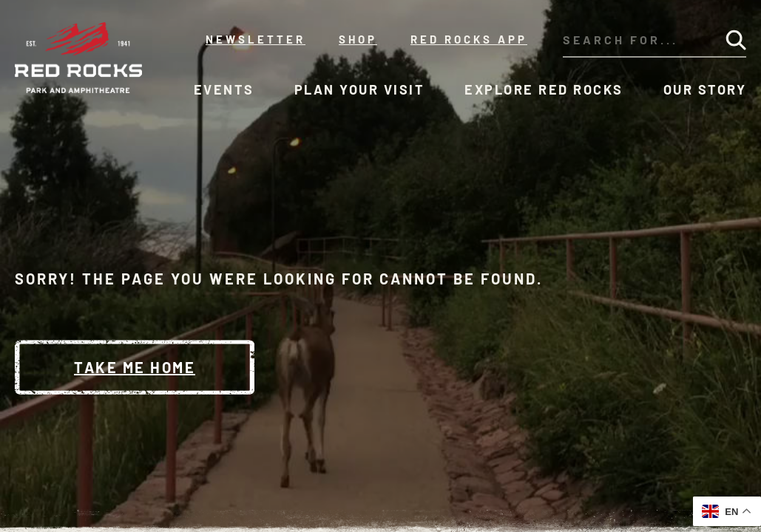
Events (224, 89)
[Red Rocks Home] (80, 58)
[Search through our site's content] (632, 40)
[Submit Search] (736, 40)
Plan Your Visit (360, 89)
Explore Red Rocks (544, 89)
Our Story (705, 89)
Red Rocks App (469, 39)
